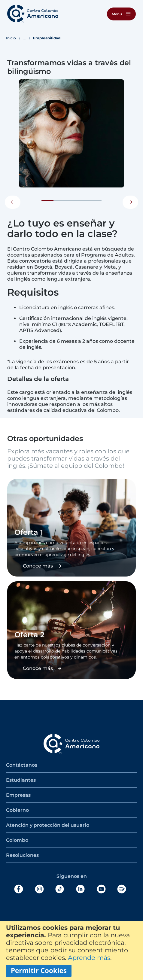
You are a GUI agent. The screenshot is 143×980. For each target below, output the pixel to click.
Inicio (11, 38)
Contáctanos (22, 765)
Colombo (17, 840)
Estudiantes (21, 780)
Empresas (18, 795)
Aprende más (89, 958)
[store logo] (33, 14)
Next (130, 202)
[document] (71, 951)
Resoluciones (22, 855)
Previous (13, 202)
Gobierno (17, 810)
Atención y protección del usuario (48, 825)
